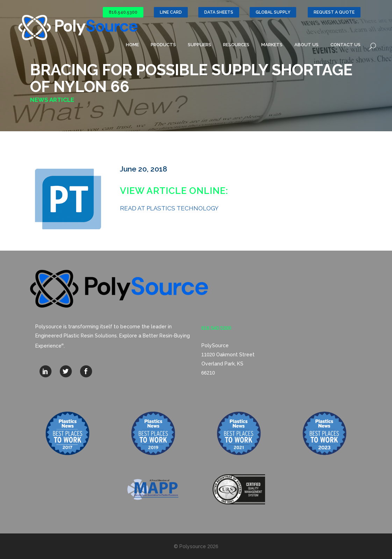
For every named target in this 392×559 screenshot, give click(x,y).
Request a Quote (334, 12)
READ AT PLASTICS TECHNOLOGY (169, 208)
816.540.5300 (123, 12)
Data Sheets (219, 12)
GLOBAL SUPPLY (273, 12)
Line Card (171, 12)
